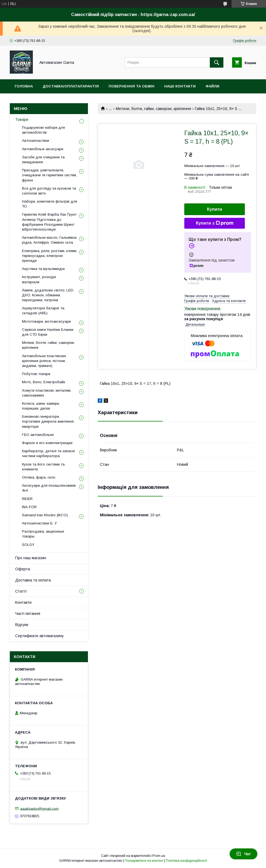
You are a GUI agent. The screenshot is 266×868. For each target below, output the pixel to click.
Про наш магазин (31, 558)
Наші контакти (180, 86)
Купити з (214, 223)
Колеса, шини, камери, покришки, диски (41, 406)
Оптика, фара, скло (39, 477)
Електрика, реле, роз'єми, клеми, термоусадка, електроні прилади (50, 256)
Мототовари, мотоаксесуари (46, 321)
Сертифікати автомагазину (39, 636)
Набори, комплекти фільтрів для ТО (50, 204)
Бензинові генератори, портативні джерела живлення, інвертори (48, 421)
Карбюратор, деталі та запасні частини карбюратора (48, 453)
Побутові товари (36, 374)
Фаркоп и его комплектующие (47, 443)
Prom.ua (159, 856)
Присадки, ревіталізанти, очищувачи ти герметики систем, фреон (49, 175)
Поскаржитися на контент (144, 861)
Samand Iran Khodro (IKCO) (45, 515)
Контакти (23, 602)
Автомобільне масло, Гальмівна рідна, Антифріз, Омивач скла (49, 240)
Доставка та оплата (33, 580)
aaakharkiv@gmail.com (39, 808)
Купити (215, 209)
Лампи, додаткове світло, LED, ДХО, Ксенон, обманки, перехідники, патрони (48, 295)
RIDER (27, 499)
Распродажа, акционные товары (43, 534)
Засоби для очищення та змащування (43, 160)
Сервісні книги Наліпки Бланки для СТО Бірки (48, 332)
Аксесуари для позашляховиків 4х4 (49, 488)
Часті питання (28, 614)
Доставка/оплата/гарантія (71, 86)
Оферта (23, 569)
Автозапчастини (36, 141)
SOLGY (28, 545)
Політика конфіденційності (186, 861)
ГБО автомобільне (38, 435)
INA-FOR (29, 507)
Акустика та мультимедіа (43, 269)
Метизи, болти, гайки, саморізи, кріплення (153, 109)
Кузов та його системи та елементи (43, 467)
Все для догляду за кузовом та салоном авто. (49, 191)
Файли (212, 86)
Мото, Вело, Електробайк (44, 382)
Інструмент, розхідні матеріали (39, 279)
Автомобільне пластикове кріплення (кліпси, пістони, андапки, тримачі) (44, 361)
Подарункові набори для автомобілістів (43, 130)
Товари (22, 119)
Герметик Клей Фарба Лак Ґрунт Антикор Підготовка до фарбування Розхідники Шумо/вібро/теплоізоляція (49, 222)
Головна (24, 86)
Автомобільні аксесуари (43, 149)
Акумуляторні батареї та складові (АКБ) (43, 311)
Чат (243, 854)
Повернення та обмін (132, 86)
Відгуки (22, 625)
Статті (21, 591)
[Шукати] (217, 62)
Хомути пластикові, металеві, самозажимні (47, 393)
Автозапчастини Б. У (39, 523)
